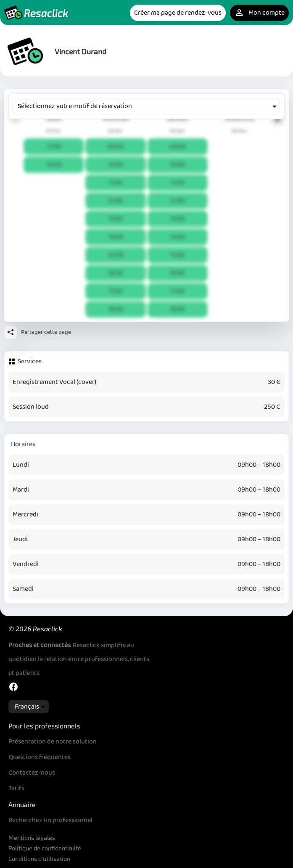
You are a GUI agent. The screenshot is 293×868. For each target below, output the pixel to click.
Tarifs (16, 788)
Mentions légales (32, 838)
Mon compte (259, 13)
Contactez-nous (32, 773)
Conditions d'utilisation (39, 859)
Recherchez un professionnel (50, 820)
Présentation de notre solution (53, 742)
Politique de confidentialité (45, 848)
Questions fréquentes (40, 757)
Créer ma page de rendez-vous (178, 13)
